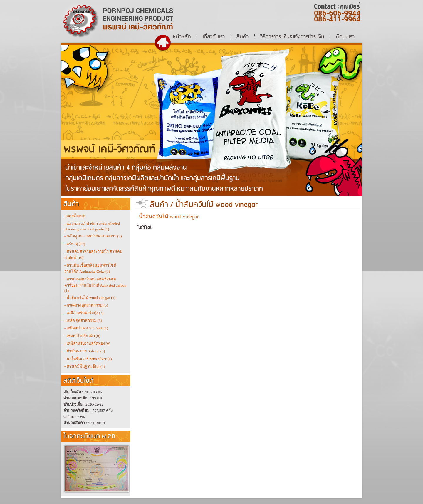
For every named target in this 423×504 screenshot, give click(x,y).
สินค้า (159, 205)
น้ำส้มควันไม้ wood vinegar (216, 205)
